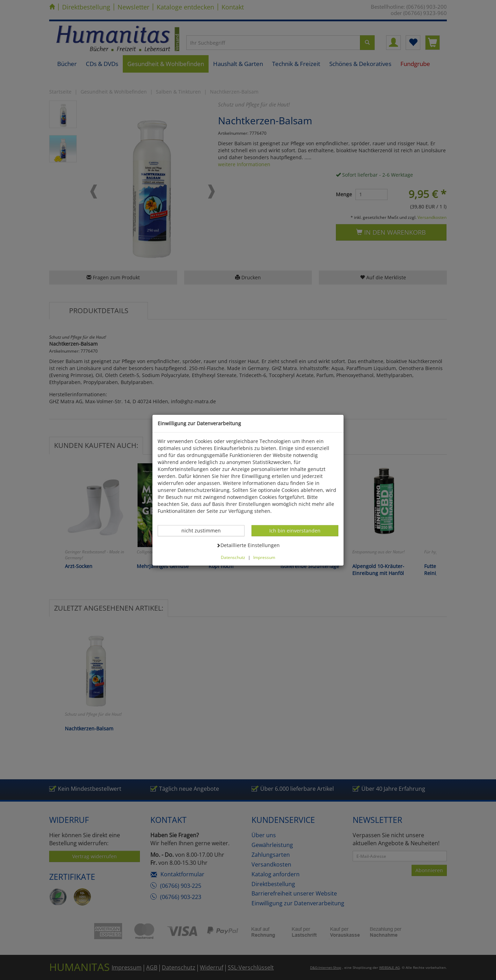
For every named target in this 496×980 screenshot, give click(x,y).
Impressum (264, 557)
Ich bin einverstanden (295, 530)
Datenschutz (233, 557)
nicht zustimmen (205, 530)
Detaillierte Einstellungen (248, 545)
